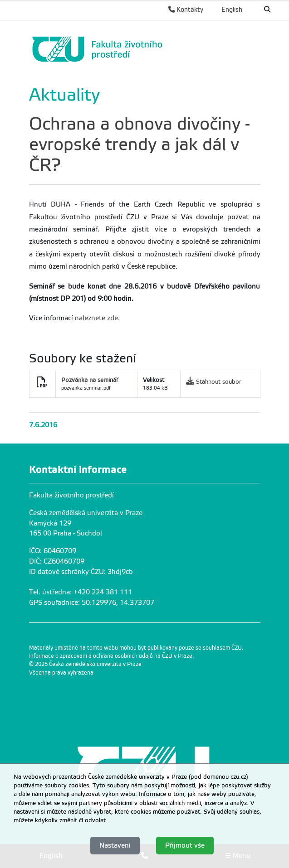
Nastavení (115, 845)
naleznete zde (96, 318)
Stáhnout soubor (219, 382)
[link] (142, 49)
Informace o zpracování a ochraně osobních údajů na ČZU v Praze (111, 656)
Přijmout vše (185, 845)
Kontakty (186, 10)
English (232, 10)
